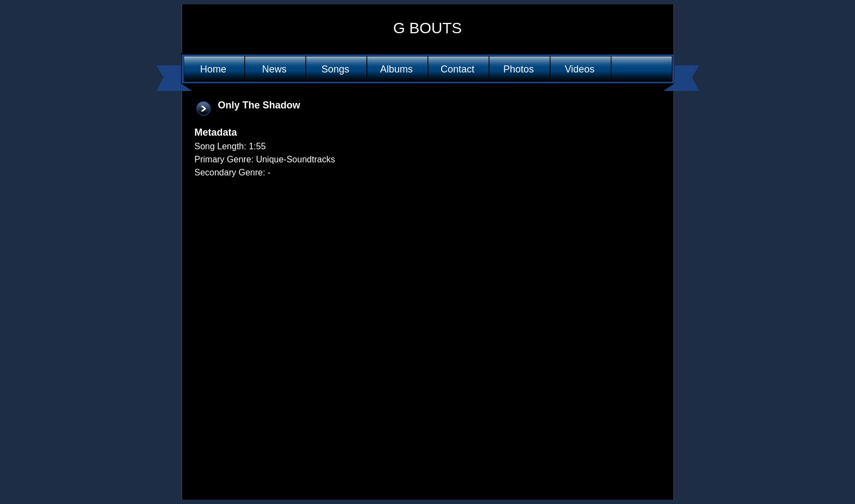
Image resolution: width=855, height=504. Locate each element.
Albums (396, 69)
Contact (457, 69)
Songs (335, 69)
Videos (580, 69)
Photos (519, 69)
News (274, 69)
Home (213, 69)
